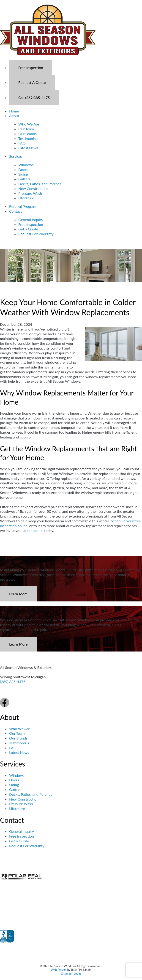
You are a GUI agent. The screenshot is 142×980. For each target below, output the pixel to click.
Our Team (26, 129)
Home (14, 111)
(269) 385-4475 (13, 682)
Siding (23, 174)
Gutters (24, 179)
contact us (35, 530)
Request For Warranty (36, 234)
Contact (15, 211)
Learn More (18, 594)
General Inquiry (31, 220)
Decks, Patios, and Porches (40, 184)
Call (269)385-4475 (34, 97)
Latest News (28, 148)
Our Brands (27, 134)
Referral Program (23, 206)
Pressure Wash (30, 193)
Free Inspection (31, 68)
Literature (26, 198)
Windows (26, 165)
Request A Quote (32, 82)
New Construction (33, 188)
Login (77, 974)
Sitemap (66, 974)
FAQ (22, 143)
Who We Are (29, 124)
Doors (23, 170)
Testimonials (28, 138)
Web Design (59, 970)
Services (16, 156)
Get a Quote (28, 229)
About (14, 116)
